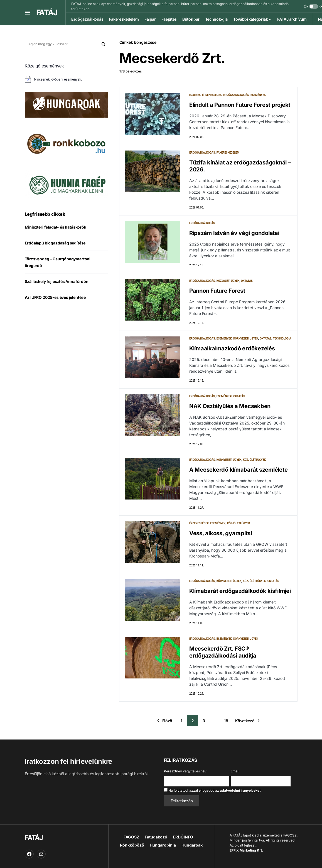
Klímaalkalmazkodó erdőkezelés (232, 348)
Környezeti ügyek (246, 339)
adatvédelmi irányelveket (240, 790)
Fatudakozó (156, 837)
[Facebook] (29, 854)
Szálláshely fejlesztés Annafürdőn (57, 281)
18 (226, 721)
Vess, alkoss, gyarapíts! (221, 533)
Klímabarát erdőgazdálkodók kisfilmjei (240, 591)
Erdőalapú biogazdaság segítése (55, 243)
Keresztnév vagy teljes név (185, 771)
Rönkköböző (132, 845)
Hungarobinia (163, 845)
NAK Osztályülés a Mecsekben (230, 406)
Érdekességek (212, 95)
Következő (245, 721)
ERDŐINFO (183, 837)
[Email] (41, 854)
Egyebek (195, 95)
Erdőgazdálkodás (236, 95)
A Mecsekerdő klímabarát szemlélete (239, 470)
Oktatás (247, 281)
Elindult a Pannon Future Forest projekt (240, 105)
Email (235, 771)
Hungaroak (192, 845)
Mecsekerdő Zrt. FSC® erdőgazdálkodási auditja (223, 652)
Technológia (282, 339)
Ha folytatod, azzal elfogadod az (212, 790)
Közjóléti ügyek (228, 281)
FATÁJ (47, 13)
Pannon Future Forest (217, 291)
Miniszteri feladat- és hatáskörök (56, 227)
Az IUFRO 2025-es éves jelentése (55, 297)
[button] (28, 13)
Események (258, 95)
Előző (167, 721)
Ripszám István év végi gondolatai (234, 233)
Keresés (103, 44)
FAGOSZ (131, 837)
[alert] (67, 79)
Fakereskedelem (228, 153)
